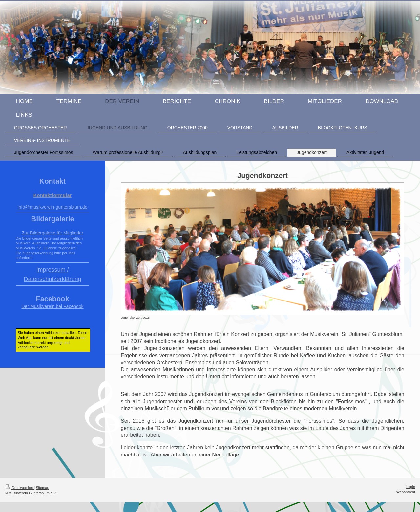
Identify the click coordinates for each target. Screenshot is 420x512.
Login (411, 487)
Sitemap (42, 488)
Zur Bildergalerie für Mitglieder (52, 233)
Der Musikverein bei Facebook (52, 306)
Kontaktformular (53, 195)
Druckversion (19, 488)
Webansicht (406, 492)
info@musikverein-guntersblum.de (53, 207)
